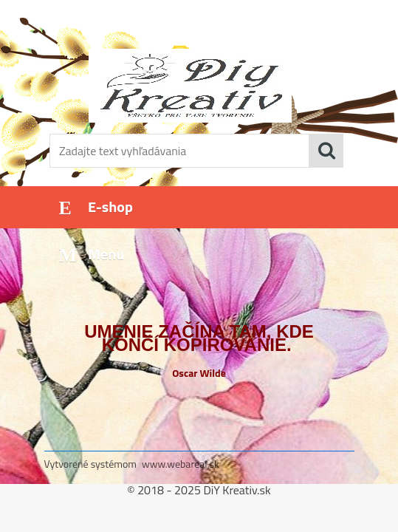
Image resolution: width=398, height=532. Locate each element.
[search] (326, 151)
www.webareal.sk (181, 464)
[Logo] (190, 86)
